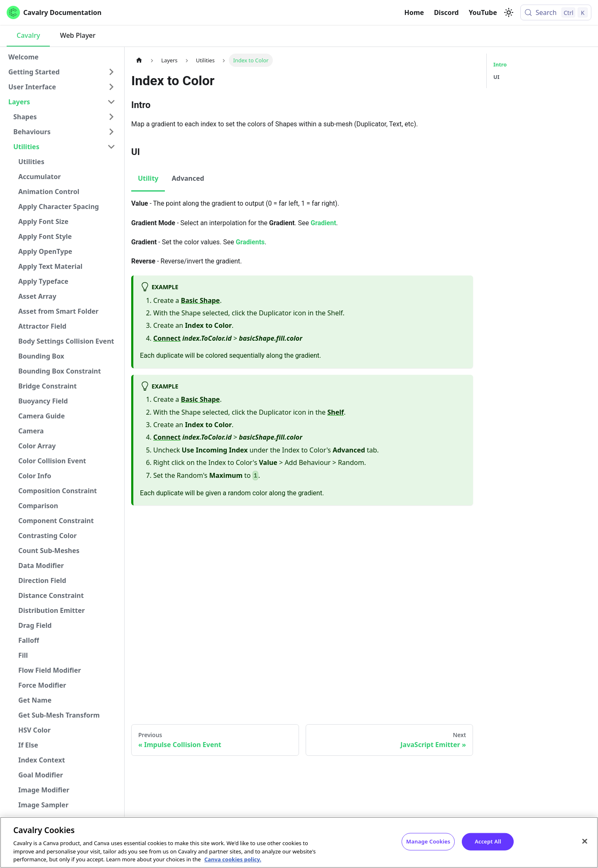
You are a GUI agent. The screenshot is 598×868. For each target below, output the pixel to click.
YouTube (483, 12)
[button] (62, 72)
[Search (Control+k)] (556, 12)
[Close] (585, 841)
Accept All (488, 841)
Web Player (78, 35)
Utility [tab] (148, 178)
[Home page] (139, 60)
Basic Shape (201, 300)
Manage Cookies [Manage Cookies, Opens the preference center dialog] (428, 841)
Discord (446, 12)
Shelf (336, 412)
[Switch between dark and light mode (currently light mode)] (509, 12)
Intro (500, 64)
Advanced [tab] (188, 178)
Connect (167, 338)
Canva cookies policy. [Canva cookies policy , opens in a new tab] (233, 859)
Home (414, 12)
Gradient (323, 223)
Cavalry (28, 35)
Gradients (250, 242)
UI (496, 77)
